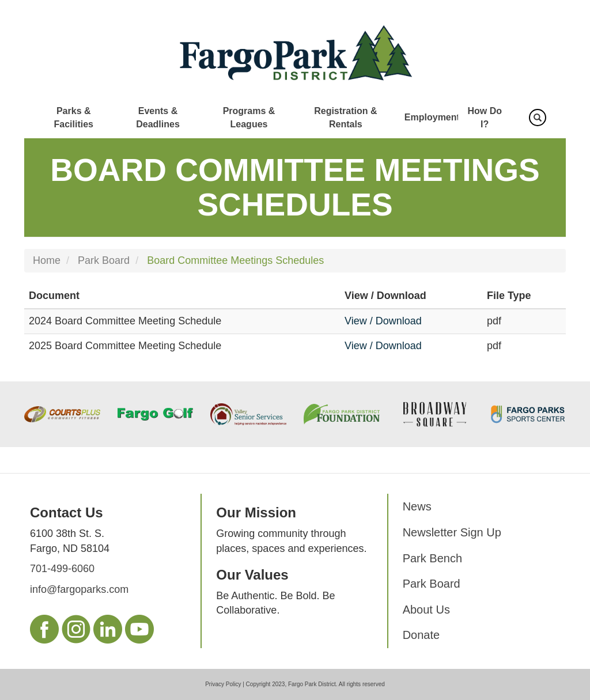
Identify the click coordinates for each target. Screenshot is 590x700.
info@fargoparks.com (79, 589)
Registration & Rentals (345, 118)
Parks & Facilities (73, 118)
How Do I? (485, 118)
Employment (432, 117)
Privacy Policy (223, 684)
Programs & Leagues (249, 118)
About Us (426, 610)
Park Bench (432, 558)
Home (47, 260)
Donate (421, 635)
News (417, 506)
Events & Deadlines (158, 118)
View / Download (383, 321)
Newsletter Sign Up (452, 532)
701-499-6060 (62, 569)
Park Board (104, 260)
